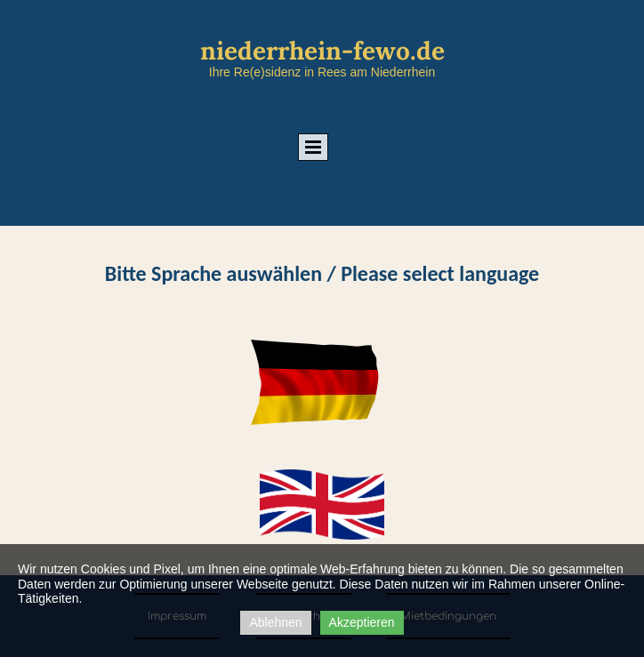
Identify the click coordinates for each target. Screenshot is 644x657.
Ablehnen (275, 622)
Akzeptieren (362, 622)
